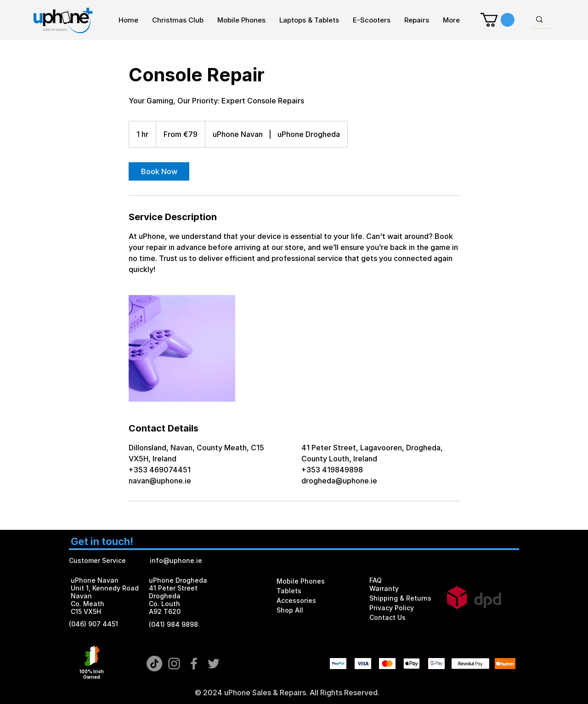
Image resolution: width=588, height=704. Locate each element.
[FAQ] (403, 580)
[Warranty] (402, 589)
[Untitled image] (182, 348)
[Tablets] (311, 591)
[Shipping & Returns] (403, 598)
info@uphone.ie (176, 560)
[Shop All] (311, 610)
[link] (159, 171)
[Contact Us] (403, 617)
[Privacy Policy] (403, 608)
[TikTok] (154, 664)
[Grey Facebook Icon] (194, 664)
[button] (498, 20)
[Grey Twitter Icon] (214, 664)
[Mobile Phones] (311, 581)
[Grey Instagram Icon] (174, 664)
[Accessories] (311, 600)
